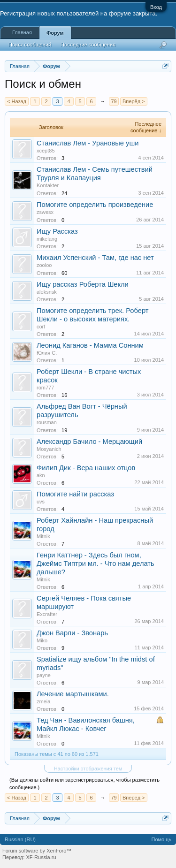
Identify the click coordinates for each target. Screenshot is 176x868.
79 (114, 101)
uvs (41, 502)
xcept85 (46, 151)
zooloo (44, 265)
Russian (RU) (20, 839)
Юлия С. (47, 353)
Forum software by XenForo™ (37, 851)
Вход (156, 7)
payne (44, 675)
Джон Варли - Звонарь (72, 633)
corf (41, 327)
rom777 (45, 388)
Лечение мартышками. (73, 694)
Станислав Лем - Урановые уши (88, 143)
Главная (22, 32)
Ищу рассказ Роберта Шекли (83, 284)
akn (41, 475)
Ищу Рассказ (57, 231)
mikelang (47, 239)
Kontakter (48, 185)
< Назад (17, 101)
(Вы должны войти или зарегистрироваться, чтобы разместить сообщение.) (84, 784)
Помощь (162, 839)
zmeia (43, 701)
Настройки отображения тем (88, 769)
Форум (55, 33)
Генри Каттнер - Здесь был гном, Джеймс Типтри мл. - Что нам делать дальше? (96, 563)
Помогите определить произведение (95, 205)
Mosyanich (49, 449)
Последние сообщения (88, 45)
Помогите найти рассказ (75, 494)
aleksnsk (47, 292)
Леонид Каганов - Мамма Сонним (90, 345)
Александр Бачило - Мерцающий (89, 442)
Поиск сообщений (30, 45)
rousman (47, 422)
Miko (42, 640)
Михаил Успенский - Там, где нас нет (95, 258)
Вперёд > (134, 101)
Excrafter (47, 614)
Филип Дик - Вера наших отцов (86, 468)
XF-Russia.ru (41, 857)
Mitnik (43, 536)
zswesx (45, 212)
